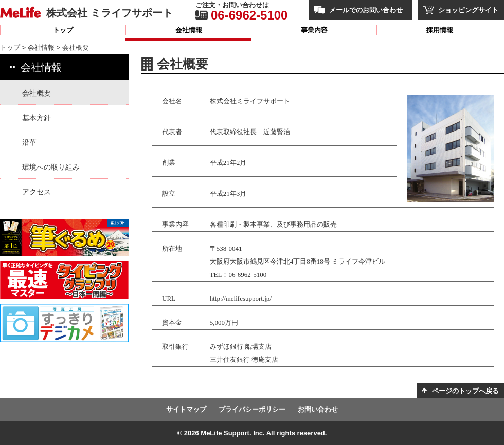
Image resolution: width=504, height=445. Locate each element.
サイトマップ (186, 409)
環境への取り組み (51, 167)
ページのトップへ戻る (465, 391)
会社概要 (37, 93)
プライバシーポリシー (252, 409)
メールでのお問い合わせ (366, 10)
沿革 (29, 142)
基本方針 (37, 118)
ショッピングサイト (468, 10)
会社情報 (189, 30)
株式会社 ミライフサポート (110, 13)
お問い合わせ (318, 409)
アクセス (37, 192)
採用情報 (440, 30)
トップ (63, 30)
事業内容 (314, 30)
